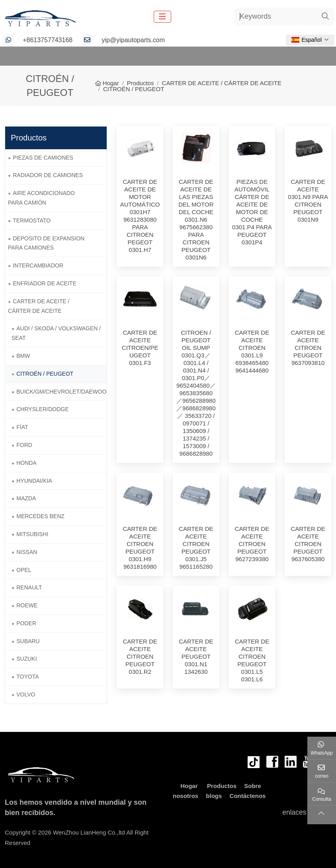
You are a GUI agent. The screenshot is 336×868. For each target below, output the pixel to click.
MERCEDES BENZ (40, 516)
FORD (24, 445)
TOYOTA (27, 677)
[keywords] (276, 17)
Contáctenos (248, 796)
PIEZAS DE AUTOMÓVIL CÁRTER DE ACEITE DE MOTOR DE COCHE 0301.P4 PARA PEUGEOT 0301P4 (252, 212)
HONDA (26, 463)
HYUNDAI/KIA (34, 481)
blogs (214, 796)
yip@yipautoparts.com (134, 40)
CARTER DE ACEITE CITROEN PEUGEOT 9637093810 (308, 348)
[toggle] (162, 17)
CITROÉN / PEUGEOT (45, 374)
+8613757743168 (48, 40)
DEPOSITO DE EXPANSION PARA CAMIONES (46, 243)
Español (307, 40)
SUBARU (28, 641)
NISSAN (27, 552)
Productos (222, 786)
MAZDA (26, 498)
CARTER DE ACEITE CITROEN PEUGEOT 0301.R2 (140, 656)
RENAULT (29, 587)
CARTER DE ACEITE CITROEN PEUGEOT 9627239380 (252, 544)
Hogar (189, 786)
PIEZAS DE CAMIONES (43, 158)
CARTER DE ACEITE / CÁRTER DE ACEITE (39, 306)
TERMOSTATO (32, 220)
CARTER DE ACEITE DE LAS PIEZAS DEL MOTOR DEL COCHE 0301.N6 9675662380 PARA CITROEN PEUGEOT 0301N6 (196, 219)
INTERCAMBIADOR (38, 265)
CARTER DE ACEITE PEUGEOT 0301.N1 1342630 (196, 656)
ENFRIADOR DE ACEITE (44, 283)
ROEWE (27, 605)
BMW (23, 356)
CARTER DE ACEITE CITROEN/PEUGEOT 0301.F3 (140, 348)
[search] (325, 17)
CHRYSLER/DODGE (42, 409)
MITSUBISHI (32, 534)
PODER (26, 623)
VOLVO (26, 694)
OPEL (24, 570)
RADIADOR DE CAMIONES (48, 175)
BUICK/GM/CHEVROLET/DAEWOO (61, 392)
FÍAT (22, 427)
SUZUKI (26, 659)
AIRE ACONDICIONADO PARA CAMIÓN (41, 198)
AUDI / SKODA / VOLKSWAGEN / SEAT (56, 333)
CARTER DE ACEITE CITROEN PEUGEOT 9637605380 (308, 544)
